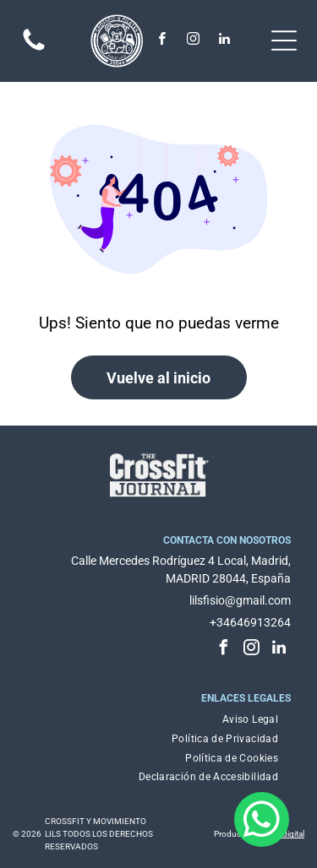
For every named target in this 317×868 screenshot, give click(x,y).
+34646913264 (250, 622)
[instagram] (194, 41)
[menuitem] (250, 720)
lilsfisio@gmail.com (240, 600)
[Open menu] (284, 41)
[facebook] (162, 41)
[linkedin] (225, 41)
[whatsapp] (262, 822)
